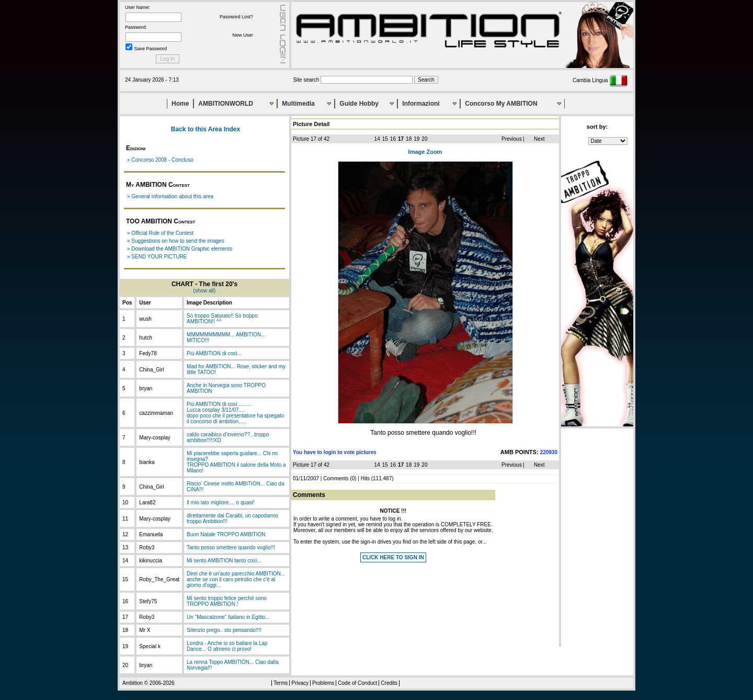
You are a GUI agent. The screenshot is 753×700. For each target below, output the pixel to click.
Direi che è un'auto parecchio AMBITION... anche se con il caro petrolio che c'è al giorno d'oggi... (236, 579)
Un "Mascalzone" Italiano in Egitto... (228, 617)
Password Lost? (236, 17)
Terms (281, 683)
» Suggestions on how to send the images (176, 241)
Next (539, 139)
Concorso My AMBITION (501, 104)
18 (409, 139)
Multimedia (298, 104)
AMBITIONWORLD (226, 104)
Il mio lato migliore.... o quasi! (221, 503)
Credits (389, 683)
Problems (323, 683)
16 (393, 139)
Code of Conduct (357, 683)
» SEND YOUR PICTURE (157, 257)
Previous (512, 139)
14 (377, 139)
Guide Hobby (359, 104)
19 (417, 139)
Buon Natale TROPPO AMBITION (226, 534)
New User (243, 35)
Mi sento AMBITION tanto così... (224, 561)
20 (424, 139)
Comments (336, 478)
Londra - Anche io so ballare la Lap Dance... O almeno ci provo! (227, 646)
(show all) (205, 291)
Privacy (300, 683)
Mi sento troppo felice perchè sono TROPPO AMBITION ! (227, 601)
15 (385, 139)
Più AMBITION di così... (214, 353)
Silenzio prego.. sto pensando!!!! (224, 630)
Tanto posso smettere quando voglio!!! (231, 547)
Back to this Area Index (206, 129)
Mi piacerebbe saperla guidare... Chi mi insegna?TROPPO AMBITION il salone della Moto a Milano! (236, 462)
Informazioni (421, 104)
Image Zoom (425, 152)
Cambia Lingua (600, 80)
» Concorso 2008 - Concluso (160, 160)
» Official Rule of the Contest (160, 233)
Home (180, 104)
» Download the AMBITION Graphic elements (180, 249)
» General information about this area (170, 196)
